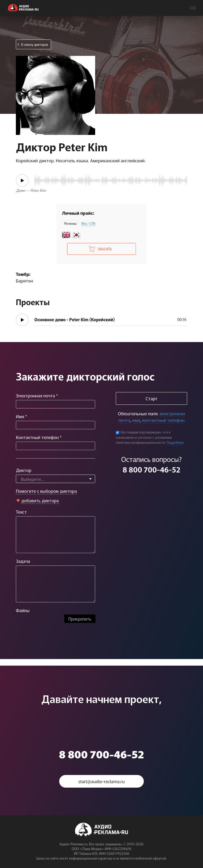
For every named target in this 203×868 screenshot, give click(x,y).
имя (136, 420)
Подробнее (175, 442)
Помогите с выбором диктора (46, 491)
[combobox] (56, 479)
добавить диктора (40, 500)
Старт (151, 398)
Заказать (105, 249)
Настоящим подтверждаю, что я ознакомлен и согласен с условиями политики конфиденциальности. (144, 437)
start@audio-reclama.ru (101, 781)
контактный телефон (163, 420)
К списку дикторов (35, 44)
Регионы (70, 223)
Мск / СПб (88, 223)
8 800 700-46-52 (151, 469)
